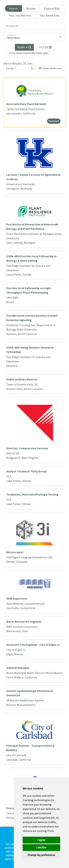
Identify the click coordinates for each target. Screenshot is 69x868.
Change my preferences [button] (41, 855)
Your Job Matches (20, 15)
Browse (31, 8)
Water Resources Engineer (24, 622)
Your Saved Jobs (50, 15)
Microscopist (15, 552)
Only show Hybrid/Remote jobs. (29, 53)
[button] (46, 47)
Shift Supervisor (17, 598)
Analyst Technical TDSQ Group (26, 471)
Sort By (10, 68)
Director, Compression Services (27, 448)
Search (13, 8)
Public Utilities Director (22, 379)
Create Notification (51, 68)
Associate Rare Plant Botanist (26, 104)
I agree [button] (41, 840)
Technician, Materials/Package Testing (32, 494)
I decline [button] (41, 847)
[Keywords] (34, 26)
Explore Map (52, 8)
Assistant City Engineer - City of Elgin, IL (33, 645)
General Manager (18, 668)
